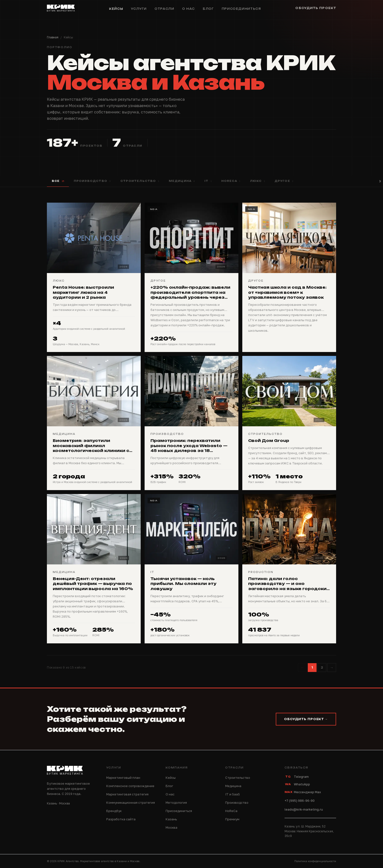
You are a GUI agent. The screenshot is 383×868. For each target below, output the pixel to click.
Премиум (232, 819)
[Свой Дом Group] (289, 423)
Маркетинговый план (123, 778)
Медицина (182, 181)
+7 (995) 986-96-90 (300, 801)
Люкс (257, 181)
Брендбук (114, 811)
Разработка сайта (121, 819)
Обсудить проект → (306, 719)
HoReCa (231, 181)
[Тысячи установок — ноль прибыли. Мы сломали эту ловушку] (191, 569)
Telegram (297, 777)
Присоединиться (241, 9)
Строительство (140, 181)
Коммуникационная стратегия (131, 802)
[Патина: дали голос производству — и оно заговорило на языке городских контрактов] (289, 569)
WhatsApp (297, 784)
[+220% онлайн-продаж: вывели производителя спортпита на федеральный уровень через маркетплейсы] (191, 277)
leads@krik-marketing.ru (304, 809)
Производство (92, 181)
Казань (171, 819)
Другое (284, 181)
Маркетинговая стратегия (127, 794)
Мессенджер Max (303, 792)
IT (208, 181)
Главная (53, 37)
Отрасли (165, 9)
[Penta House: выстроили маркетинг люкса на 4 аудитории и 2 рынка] (94, 277)
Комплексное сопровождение (130, 786)
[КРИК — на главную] (61, 9)
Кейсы (116, 9)
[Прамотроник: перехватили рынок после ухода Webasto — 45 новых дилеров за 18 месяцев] (191, 423)
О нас (189, 9)
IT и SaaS (233, 794)
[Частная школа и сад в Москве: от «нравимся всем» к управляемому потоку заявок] (289, 277)
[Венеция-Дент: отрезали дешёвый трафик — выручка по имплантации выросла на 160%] (94, 569)
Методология (176, 802)
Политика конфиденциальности (315, 861)
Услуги (139, 9)
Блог (208, 9)
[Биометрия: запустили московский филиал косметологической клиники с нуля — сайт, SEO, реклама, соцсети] (94, 423)
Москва (171, 827)
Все (58, 181)
